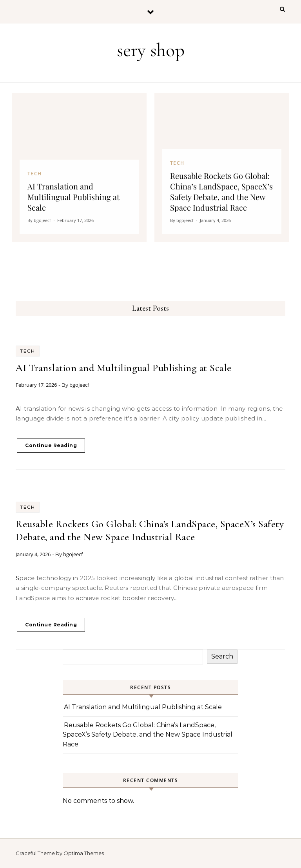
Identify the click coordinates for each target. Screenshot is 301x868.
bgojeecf (79, 385)
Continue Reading (51, 445)
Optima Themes (84, 853)
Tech (28, 351)
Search (222, 656)
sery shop (151, 50)
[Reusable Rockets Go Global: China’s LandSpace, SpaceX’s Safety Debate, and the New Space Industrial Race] (222, 167)
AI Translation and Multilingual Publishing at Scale (124, 368)
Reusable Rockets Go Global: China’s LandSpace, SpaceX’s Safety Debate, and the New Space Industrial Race (148, 735)
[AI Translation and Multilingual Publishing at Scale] (79, 167)
